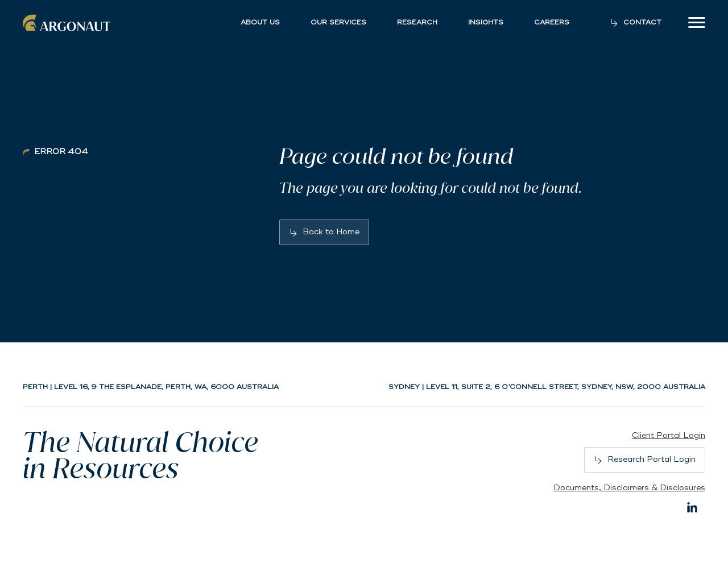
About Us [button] (260, 23)
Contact (642, 22)
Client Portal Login (669, 435)
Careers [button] (552, 23)
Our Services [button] (338, 23)
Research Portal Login (652, 459)
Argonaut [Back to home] (68, 23)
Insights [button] (486, 23)
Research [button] (417, 23)
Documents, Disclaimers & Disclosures (629, 488)
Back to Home (331, 232)
